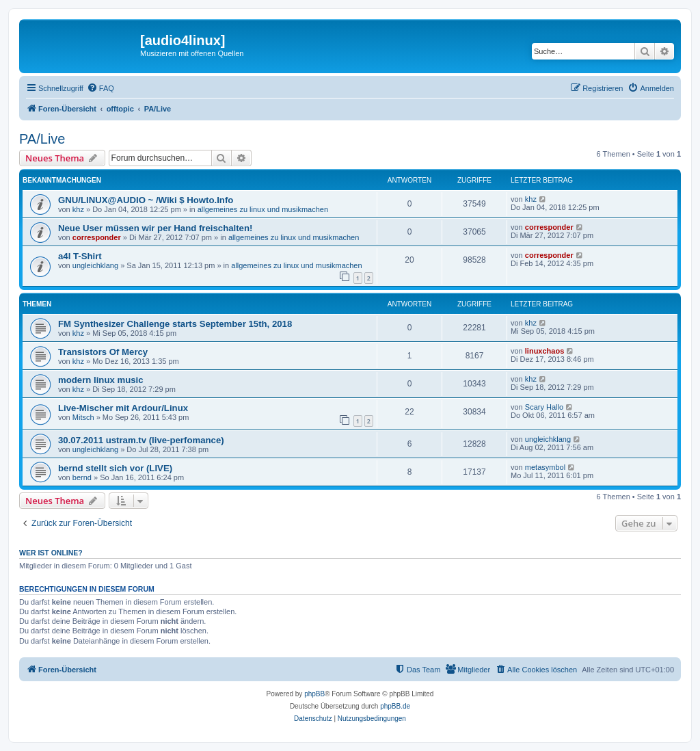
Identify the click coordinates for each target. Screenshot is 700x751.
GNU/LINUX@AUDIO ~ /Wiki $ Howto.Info (146, 200)
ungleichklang (95, 265)
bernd (82, 477)
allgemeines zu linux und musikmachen (263, 209)
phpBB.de (395, 706)
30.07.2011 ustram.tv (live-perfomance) (141, 440)
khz (78, 209)
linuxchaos (544, 351)
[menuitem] (100, 88)
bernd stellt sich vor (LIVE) (115, 468)
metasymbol (545, 467)
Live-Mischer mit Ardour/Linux (123, 408)
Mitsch (83, 417)
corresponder (97, 237)
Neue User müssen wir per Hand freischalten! (155, 228)
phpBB (314, 694)
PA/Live (42, 139)
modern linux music (101, 380)
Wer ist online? (51, 553)
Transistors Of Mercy (103, 352)
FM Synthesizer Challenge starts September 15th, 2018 (175, 324)
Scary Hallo (544, 407)
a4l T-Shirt (80, 256)
